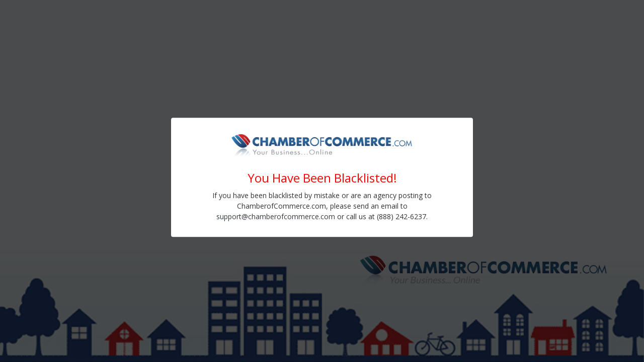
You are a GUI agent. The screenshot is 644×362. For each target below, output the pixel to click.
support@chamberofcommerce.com (276, 216)
